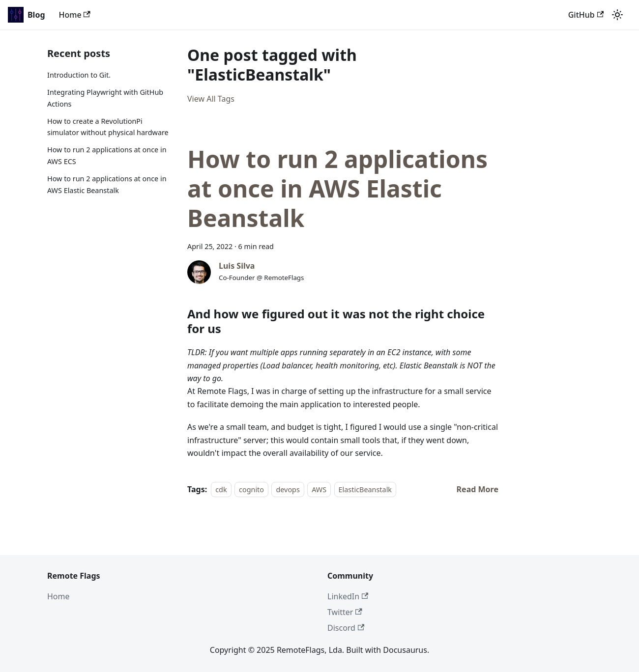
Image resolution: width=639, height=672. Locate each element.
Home (75, 15)
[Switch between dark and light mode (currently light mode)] (617, 15)
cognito (251, 490)
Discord (346, 628)
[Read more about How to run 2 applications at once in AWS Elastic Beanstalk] (478, 489)
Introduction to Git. (79, 75)
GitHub (586, 15)
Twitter (345, 612)
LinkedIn (348, 596)
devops (288, 490)
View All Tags (211, 99)
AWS (319, 490)
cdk (221, 490)
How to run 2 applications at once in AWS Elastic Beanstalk (107, 184)
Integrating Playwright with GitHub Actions (105, 98)
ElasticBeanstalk (365, 490)
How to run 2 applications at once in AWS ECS (107, 155)
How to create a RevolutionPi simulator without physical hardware (108, 127)
